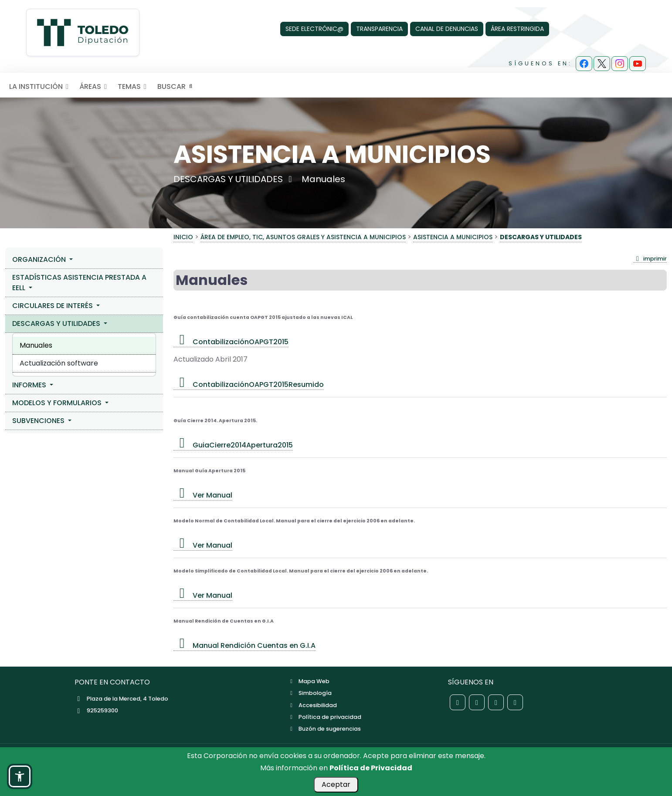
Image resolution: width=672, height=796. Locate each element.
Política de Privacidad (371, 768)
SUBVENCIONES (39, 421)
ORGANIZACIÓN (40, 259)
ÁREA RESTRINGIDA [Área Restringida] (517, 29)
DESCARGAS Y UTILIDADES (57, 323)
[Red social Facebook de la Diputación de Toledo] (458, 702)
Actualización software (59, 363)
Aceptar (336, 784)
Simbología (310, 693)
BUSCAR (176, 86)
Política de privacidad (325, 717)
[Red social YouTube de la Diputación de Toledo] (515, 702)
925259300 (96, 710)
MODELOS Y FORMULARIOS (58, 403)
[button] (20, 776)
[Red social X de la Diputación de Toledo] (477, 702)
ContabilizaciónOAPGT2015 (231, 342)
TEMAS (134, 86)
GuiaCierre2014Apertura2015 (233, 445)
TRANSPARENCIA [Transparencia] (379, 29)
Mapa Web (309, 681)
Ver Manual (203, 495)
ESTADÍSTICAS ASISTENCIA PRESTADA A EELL (79, 283)
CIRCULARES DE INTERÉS (53, 306)
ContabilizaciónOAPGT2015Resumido (249, 384)
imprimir (650, 259)
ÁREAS (95, 86)
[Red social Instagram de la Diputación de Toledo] (496, 702)
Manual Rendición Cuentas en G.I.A (244, 645)
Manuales (36, 345)
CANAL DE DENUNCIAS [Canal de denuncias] (447, 29)
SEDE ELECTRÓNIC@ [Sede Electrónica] (314, 29)
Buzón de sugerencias (324, 729)
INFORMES (30, 385)
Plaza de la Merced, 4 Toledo (121, 699)
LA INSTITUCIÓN (40, 86)
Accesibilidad (312, 705)
